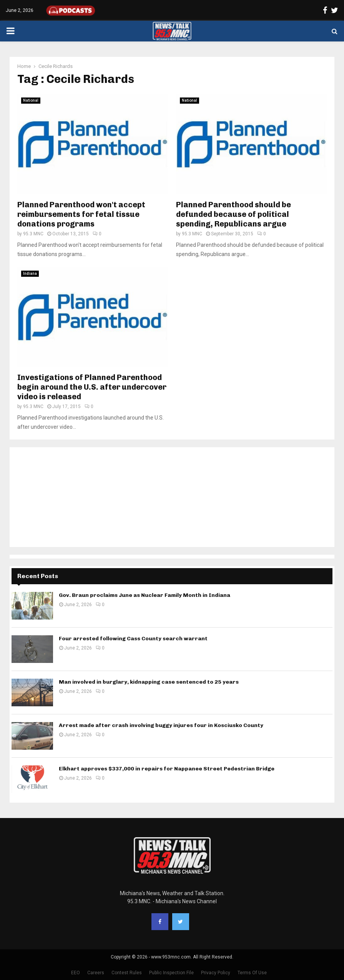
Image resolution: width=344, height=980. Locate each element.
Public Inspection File (171, 973)
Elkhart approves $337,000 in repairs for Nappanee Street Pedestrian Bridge (167, 769)
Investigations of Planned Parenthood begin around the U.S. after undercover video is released (92, 387)
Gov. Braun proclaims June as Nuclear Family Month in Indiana (145, 595)
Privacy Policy (216, 973)
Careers (96, 973)
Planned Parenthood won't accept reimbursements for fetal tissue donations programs (81, 214)
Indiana (30, 274)
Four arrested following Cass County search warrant (133, 639)
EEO (76, 973)
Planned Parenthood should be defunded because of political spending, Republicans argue (233, 214)
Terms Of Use (252, 973)
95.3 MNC (33, 234)
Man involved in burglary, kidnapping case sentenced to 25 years (149, 682)
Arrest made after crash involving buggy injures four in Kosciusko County (161, 725)
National (31, 100)
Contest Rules (127, 973)
